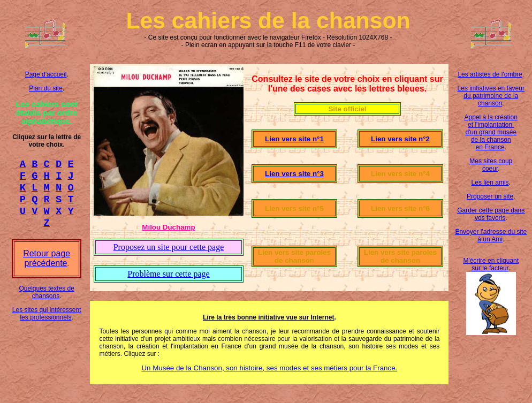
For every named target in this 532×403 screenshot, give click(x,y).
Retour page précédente (47, 268)
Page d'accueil (46, 74)
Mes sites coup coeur (491, 165)
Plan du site (46, 88)
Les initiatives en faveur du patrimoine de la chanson (491, 96)
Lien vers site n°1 (294, 139)
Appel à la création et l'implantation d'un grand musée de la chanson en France (491, 132)
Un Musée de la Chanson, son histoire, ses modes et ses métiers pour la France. (269, 368)
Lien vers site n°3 (294, 174)
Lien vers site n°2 (400, 139)
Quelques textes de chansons (46, 302)
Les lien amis (490, 183)
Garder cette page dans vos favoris (491, 214)
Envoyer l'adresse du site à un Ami (491, 235)
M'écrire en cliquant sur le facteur (491, 264)
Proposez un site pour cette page (169, 247)
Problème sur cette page (168, 274)
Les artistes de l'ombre (490, 74)
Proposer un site (490, 196)
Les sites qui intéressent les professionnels (47, 323)
